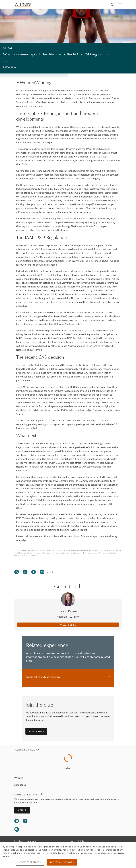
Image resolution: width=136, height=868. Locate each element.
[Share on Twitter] (17, 572)
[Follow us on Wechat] (17, 830)
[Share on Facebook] (34, 572)
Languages (20, 785)
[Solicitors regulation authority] (52, 826)
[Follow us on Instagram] (25, 821)
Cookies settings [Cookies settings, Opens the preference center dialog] (30, 862)
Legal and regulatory (25, 841)
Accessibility (78, 841)
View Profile (68, 625)
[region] (68, 855)
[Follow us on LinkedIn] (17, 821)
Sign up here (36, 731)
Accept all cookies (62, 862)
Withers (19, 778)
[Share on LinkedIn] (25, 572)
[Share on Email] (42, 572)
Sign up (22, 810)
